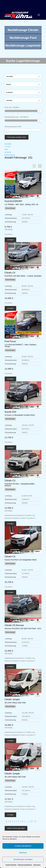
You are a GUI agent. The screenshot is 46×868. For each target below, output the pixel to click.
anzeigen (10, 240)
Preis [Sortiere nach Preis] (9, 147)
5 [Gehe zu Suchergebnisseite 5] (23, 821)
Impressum (37, 865)
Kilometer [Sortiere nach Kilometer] (8, 152)
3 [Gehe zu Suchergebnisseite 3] (15, 821)
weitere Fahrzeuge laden (16, 828)
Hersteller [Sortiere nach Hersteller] (8, 144)
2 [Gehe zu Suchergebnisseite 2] (10, 821)
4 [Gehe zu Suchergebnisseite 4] (19, 821)
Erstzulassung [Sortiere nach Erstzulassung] (10, 155)
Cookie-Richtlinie (11, 865)
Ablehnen (23, 853)
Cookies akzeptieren (23, 846)
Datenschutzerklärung (25, 865)
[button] (39, 76)
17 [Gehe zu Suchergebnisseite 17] (32, 821)
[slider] (39, 111)
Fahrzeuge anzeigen (17, 137)
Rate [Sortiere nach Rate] (6, 149)
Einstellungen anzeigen (23, 859)
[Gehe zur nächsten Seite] (35, 821)
